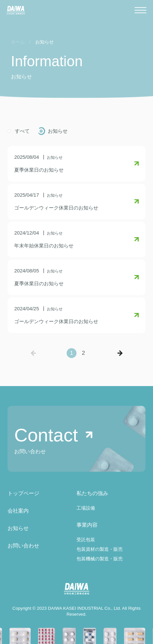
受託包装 (86, 540)
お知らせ (58, 131)
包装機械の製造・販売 (100, 559)
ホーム (18, 42)
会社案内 (18, 511)
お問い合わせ (23, 546)
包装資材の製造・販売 (100, 549)
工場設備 (86, 508)
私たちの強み (92, 493)
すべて (22, 131)
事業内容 (87, 525)
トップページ (23, 493)
